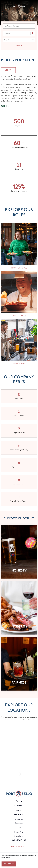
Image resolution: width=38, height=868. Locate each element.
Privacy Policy (19, 832)
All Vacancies (19, 819)
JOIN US (8, 70)
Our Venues (19, 823)
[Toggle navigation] (3, 6)
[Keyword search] (19, 26)
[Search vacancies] (19, 46)
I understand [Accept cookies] (9, 864)
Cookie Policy (19, 836)
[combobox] (5, 33)
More (5, 106)
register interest (19, 846)
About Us (19, 810)
